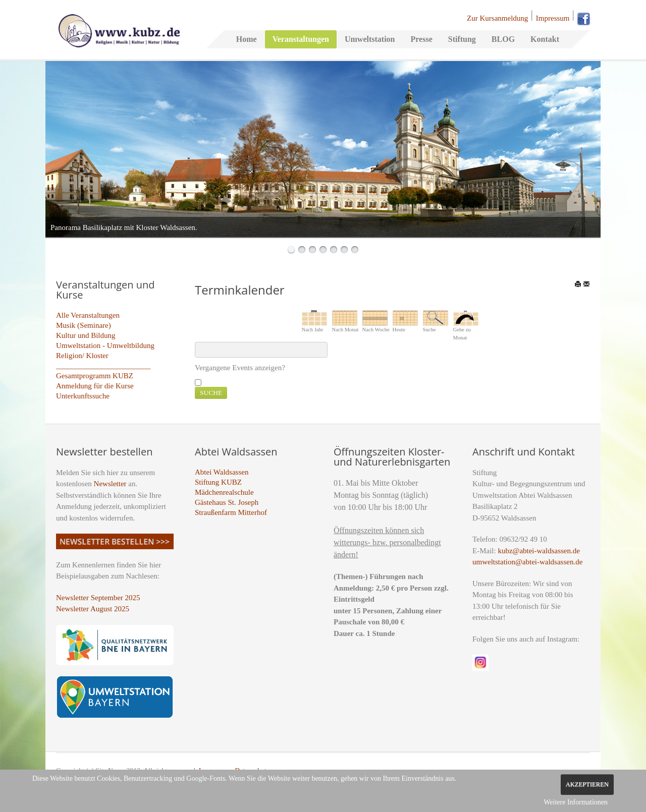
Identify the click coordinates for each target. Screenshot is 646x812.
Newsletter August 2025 (93, 609)
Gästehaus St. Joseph (227, 502)
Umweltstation (370, 39)
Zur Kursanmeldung (497, 18)
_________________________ (103, 366)
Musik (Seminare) (84, 325)
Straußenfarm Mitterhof (231, 512)
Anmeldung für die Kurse (95, 386)
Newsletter (110, 484)
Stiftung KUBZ (218, 482)
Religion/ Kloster (82, 356)
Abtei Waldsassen (222, 472)
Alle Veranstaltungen (88, 315)
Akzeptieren (587, 784)
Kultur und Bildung (86, 335)
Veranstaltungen (301, 39)
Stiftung (462, 39)
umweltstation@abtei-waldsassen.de (527, 562)
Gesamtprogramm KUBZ (95, 376)
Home (247, 39)
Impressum (553, 18)
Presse (421, 39)
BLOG (503, 39)
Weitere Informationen (576, 802)
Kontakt (545, 39)
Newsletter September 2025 (98, 598)
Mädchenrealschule (224, 492)
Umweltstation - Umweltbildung (105, 345)
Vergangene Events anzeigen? (240, 368)
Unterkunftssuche (83, 396)
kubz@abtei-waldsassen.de (539, 551)
